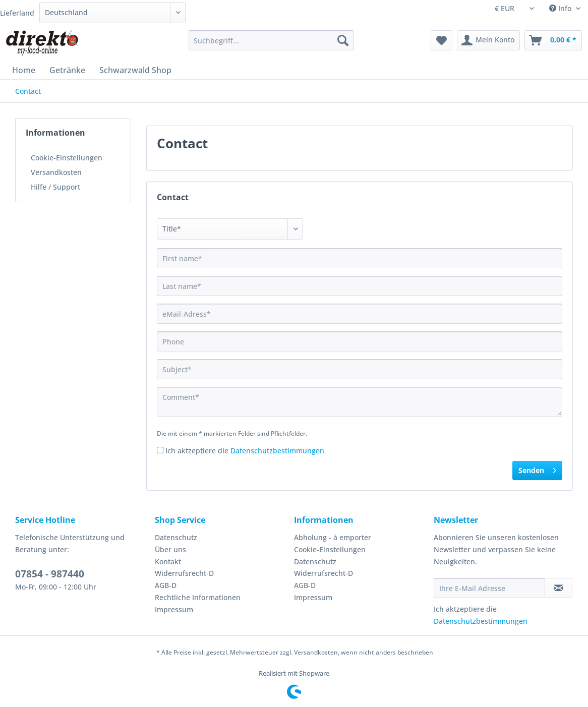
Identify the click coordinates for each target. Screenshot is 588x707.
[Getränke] (67, 70)
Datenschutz (176, 537)
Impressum (174, 609)
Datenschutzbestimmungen (277, 451)
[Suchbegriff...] (271, 40)
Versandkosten (56, 172)
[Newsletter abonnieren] (558, 588)
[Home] (24, 70)
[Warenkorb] (553, 40)
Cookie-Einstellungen (67, 158)
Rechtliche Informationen (198, 597)
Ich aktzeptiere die (245, 451)
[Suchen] (343, 40)
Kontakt (168, 562)
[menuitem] (271, 45)
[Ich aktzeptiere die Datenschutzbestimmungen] (160, 450)
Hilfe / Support (55, 187)
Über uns (170, 549)
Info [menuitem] (561, 8)
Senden (537, 469)
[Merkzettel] (442, 40)
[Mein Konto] (488, 40)
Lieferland (17, 13)
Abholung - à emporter (333, 537)
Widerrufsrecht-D (184, 573)
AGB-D (166, 585)
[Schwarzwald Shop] (135, 70)
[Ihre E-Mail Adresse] (489, 588)
